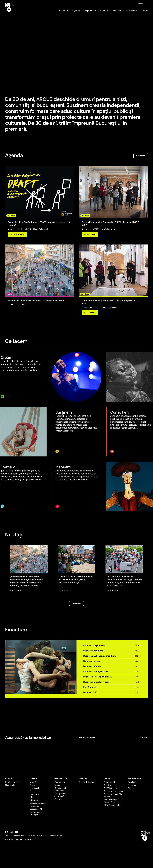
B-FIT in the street (112, 788)
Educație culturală (38, 803)
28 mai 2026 (63, 590)
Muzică (33, 782)
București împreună (93, 651)
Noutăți (144, 10)
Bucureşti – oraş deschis (96, 672)
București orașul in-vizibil (96, 682)
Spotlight (108, 785)
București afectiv (92, 666)
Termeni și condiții (56, 836)
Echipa (57, 785)
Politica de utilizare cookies (37, 836)
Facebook (132, 782)
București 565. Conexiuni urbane (100, 656)
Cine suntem (60, 782)
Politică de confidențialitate (15, 836)
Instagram (133, 785)
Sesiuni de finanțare (88, 782)
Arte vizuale (35, 788)
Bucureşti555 (90, 692)
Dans (32, 791)
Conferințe (34, 794)
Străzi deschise (110, 782)
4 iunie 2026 (15, 590)
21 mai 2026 (110, 590)
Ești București (90, 687)
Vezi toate (141, 156)
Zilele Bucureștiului (112, 805)
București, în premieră (94, 646)
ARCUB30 (64, 10)
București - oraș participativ (98, 677)
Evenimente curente (14, 782)
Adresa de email (87, 738)
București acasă (91, 661)
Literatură (34, 800)
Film (32, 797)
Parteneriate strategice (35, 813)
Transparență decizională (60, 795)
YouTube (132, 788)
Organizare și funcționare (60, 789)
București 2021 (36, 809)
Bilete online (90, 234)
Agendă (76, 10)
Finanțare (131, 10)
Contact (140, 4)
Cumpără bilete (17, 234)
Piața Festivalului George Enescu (111, 801)
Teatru (33, 785)
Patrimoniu (35, 806)
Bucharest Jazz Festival (113, 791)
